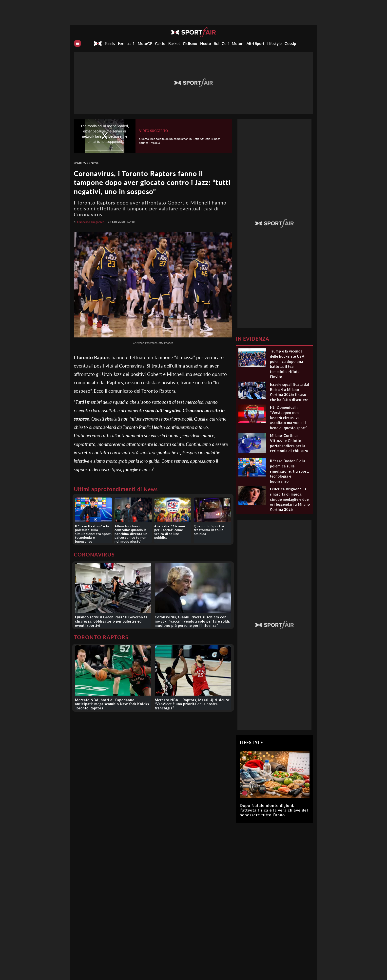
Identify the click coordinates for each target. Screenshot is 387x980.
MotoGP (145, 43)
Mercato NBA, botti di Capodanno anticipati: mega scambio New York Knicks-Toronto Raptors (113, 702)
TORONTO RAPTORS (102, 635)
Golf (225, 43)
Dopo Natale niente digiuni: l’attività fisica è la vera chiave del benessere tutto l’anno (274, 810)
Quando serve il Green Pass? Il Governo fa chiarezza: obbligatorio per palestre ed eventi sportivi (111, 620)
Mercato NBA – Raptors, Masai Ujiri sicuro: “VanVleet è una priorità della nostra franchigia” (193, 702)
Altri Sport (255, 43)
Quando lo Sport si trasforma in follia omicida (208, 529)
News (95, 163)
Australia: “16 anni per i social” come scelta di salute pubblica (173, 529)
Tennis (110, 43)
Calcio (160, 43)
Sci (216, 43)
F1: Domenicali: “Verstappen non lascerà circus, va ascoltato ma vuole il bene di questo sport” (289, 418)
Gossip (290, 43)
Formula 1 (126, 43)
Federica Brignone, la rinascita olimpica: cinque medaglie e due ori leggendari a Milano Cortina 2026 (290, 499)
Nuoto (206, 43)
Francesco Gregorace (91, 222)
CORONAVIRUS (95, 553)
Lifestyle (274, 43)
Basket (174, 43)
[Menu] (77, 43)
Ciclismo (190, 43)
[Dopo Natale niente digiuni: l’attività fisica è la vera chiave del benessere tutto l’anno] (245, 793)
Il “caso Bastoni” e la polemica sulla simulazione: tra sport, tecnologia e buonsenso (93, 531)
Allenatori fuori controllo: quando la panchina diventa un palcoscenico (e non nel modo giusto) (133, 533)
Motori (238, 43)
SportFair (81, 163)
